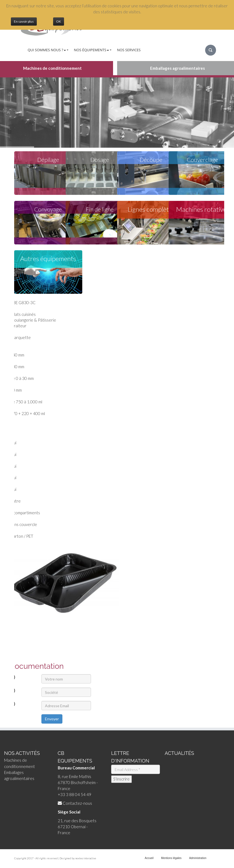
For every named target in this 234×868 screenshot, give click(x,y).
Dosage (100, 160)
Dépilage (48, 160)
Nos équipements (91, 50)
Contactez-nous (77, 803)
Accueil (149, 858)
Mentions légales (171, 858)
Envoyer (52, 719)
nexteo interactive (86, 858)
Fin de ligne (100, 209)
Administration (198, 858)
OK (59, 21)
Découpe (151, 160)
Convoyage (48, 209)
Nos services (129, 50)
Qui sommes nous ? (47, 50)
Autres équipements (48, 259)
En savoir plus (24, 21)
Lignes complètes (151, 209)
